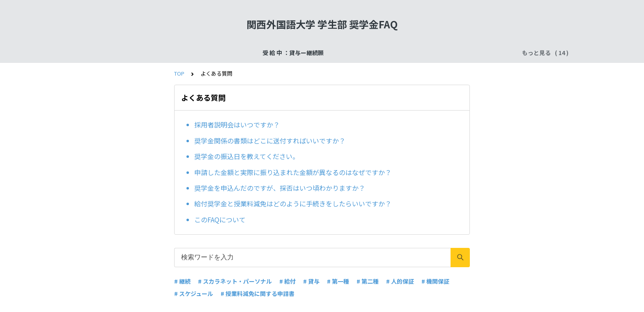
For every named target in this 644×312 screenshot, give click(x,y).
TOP (179, 73)
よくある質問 (464, 53)
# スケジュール (194, 294)
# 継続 (182, 281)
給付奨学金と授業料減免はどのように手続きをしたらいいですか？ (293, 203)
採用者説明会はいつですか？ (237, 125)
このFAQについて (220, 220)
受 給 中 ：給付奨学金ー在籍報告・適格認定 (378, 53)
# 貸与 (311, 281)
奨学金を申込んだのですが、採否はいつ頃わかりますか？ (280, 188)
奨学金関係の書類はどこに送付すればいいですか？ (270, 141)
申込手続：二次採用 (285, 53)
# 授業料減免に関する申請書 (258, 294)
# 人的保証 (400, 281)
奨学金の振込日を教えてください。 (247, 156)
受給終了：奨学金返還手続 (213, 53)
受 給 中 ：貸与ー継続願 (136, 53)
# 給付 (287, 281)
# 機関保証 (435, 281)
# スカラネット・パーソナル (235, 281)
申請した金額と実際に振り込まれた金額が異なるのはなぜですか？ (293, 172)
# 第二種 (368, 281)
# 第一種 (338, 281)
